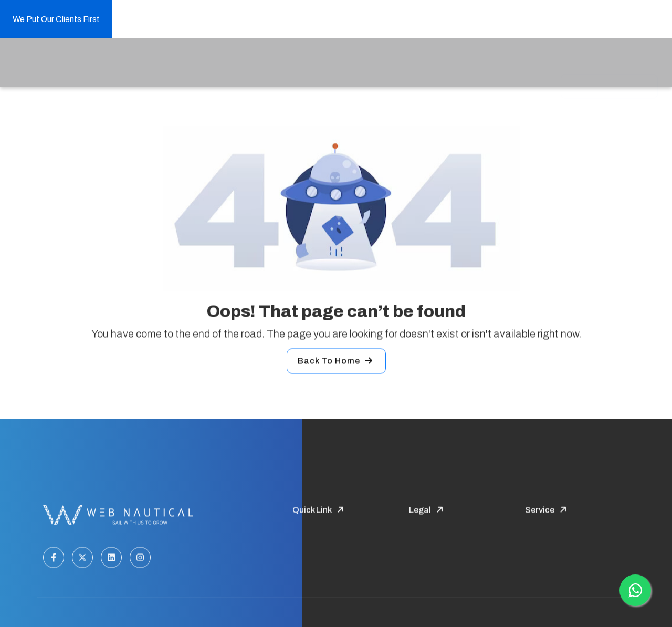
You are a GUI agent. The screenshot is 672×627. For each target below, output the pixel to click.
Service (245, 64)
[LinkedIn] (111, 559)
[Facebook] (54, 559)
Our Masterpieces (457, 65)
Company (194, 64)
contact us (523, 65)
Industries (300, 64)
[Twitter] (82, 559)
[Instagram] (140, 559)
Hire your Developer (374, 65)
